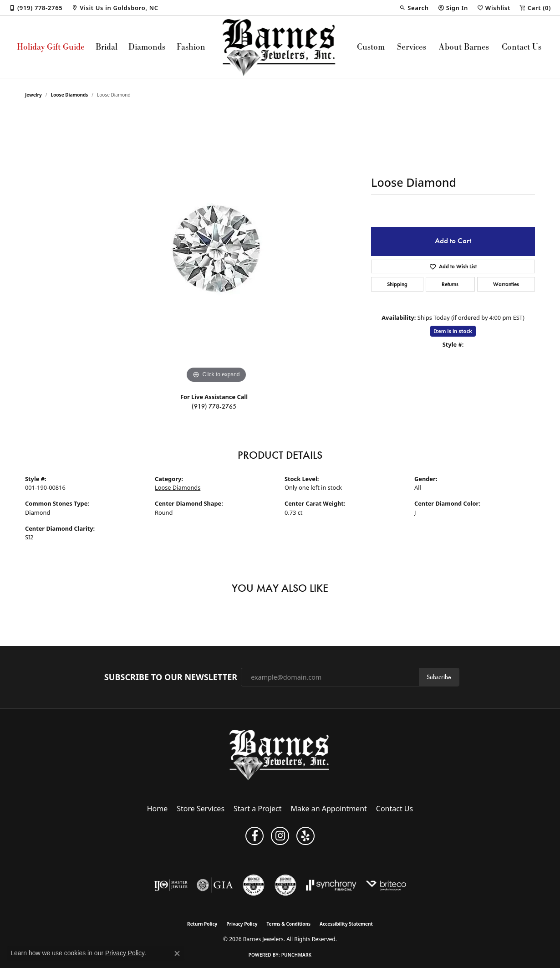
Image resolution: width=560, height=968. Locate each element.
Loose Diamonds (70, 95)
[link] (36, 8)
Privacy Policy (242, 924)
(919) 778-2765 (214, 407)
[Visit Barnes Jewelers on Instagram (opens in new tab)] (280, 836)
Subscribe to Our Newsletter (171, 677)
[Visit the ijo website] (171, 885)
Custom (371, 47)
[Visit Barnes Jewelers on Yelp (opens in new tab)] (305, 836)
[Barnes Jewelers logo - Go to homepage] (280, 47)
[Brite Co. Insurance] (386, 885)
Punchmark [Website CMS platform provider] (297, 955)
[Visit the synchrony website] (331, 885)
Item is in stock (453, 331)
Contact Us (522, 47)
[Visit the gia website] (215, 885)
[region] (216, 249)
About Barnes (464, 47)
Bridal (107, 47)
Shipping (397, 284)
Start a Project (257, 809)
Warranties (506, 284)
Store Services (201, 809)
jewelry (33, 95)
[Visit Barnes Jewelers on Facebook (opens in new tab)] (255, 836)
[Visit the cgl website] (254, 885)
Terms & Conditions (288, 924)
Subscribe (439, 677)
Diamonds (147, 47)
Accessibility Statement (346, 924)
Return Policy (202, 924)
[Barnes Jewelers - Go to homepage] (280, 755)
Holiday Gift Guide (51, 47)
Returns (450, 284)
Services (412, 47)
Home (158, 809)
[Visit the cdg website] (285, 885)
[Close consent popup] (177, 953)
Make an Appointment (329, 809)
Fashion (191, 47)
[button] (414, 8)
